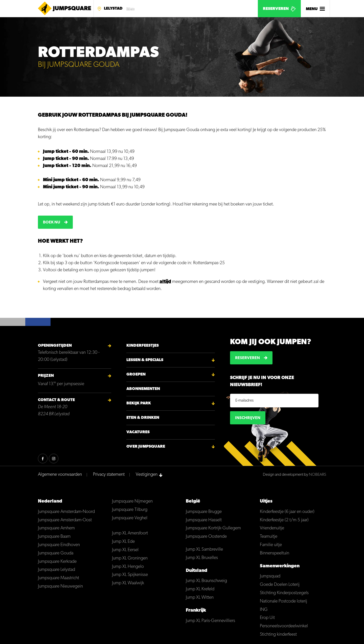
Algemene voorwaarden (60, 475)
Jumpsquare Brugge (204, 512)
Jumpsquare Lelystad (56, 570)
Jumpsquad (270, 576)
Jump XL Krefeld (200, 589)
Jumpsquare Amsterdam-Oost (65, 520)
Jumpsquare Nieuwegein (60, 586)
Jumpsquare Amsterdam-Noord (66, 512)
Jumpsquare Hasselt (204, 520)
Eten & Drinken (143, 418)
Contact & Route (56, 400)
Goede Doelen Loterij (280, 585)
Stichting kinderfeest (278, 635)
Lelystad (113, 9)
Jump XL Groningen (130, 558)
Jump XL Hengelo (128, 567)
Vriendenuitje (272, 528)
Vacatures (138, 432)
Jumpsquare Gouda (56, 553)
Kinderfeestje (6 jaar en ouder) (287, 512)
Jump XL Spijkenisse (130, 575)
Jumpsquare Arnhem (56, 528)
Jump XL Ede (123, 542)
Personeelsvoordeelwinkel (284, 626)
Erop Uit (267, 618)
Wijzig (130, 9)
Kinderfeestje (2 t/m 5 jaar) (284, 520)
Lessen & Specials (145, 360)
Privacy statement (109, 475)
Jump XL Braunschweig (206, 581)
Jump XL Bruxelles (202, 558)
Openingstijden (55, 346)
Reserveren (276, 9)
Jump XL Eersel (125, 550)
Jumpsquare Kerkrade (57, 562)
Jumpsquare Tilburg (130, 510)
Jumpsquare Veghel (130, 518)
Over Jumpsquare (146, 447)
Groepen (136, 375)
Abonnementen (143, 389)
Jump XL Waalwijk (128, 583)
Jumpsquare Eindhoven (59, 545)
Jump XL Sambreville (204, 549)
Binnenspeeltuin (275, 553)
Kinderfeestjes (143, 346)
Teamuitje (269, 537)
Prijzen (46, 376)
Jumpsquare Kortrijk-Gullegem (213, 528)
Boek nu (52, 222)
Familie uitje (271, 545)
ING (264, 610)
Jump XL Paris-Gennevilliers (210, 621)
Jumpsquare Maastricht (59, 578)
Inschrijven (248, 418)
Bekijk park (139, 403)
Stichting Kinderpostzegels (284, 593)
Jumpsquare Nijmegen (132, 501)
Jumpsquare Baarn (54, 537)
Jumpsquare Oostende (206, 537)
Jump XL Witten (200, 598)
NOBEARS (317, 475)
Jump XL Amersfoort (130, 533)
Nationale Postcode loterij (283, 601)
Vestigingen (147, 475)
